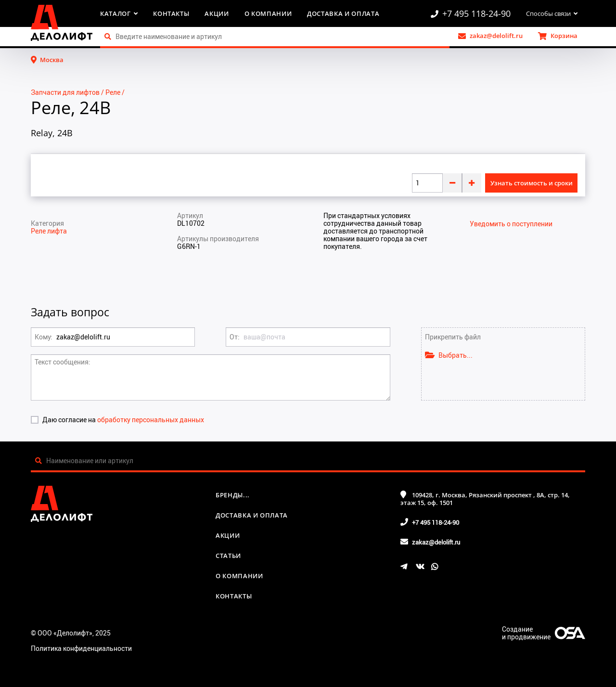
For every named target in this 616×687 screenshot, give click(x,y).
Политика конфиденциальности (81, 648)
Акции (217, 13)
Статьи (228, 556)
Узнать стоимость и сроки (532, 183)
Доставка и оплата (343, 13)
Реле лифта (49, 231)
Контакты (171, 13)
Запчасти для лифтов (65, 92)
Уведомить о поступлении (511, 224)
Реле (113, 92)
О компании (268, 13)
